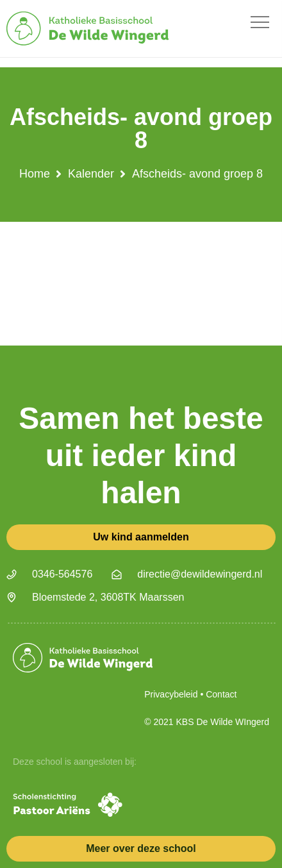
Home (35, 174)
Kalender (91, 174)
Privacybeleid (171, 694)
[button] (260, 22)
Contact (221, 694)
